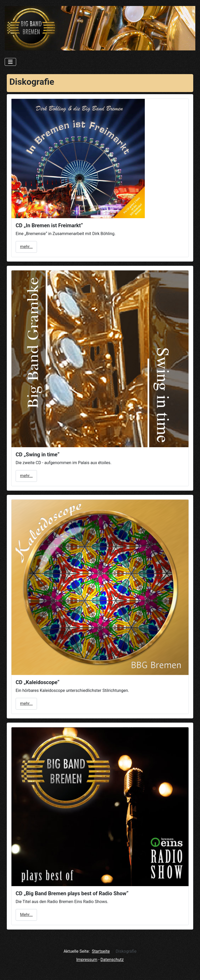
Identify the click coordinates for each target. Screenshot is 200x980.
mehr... (26, 247)
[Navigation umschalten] (10, 62)
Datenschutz (112, 960)
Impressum (87, 960)
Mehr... (26, 915)
